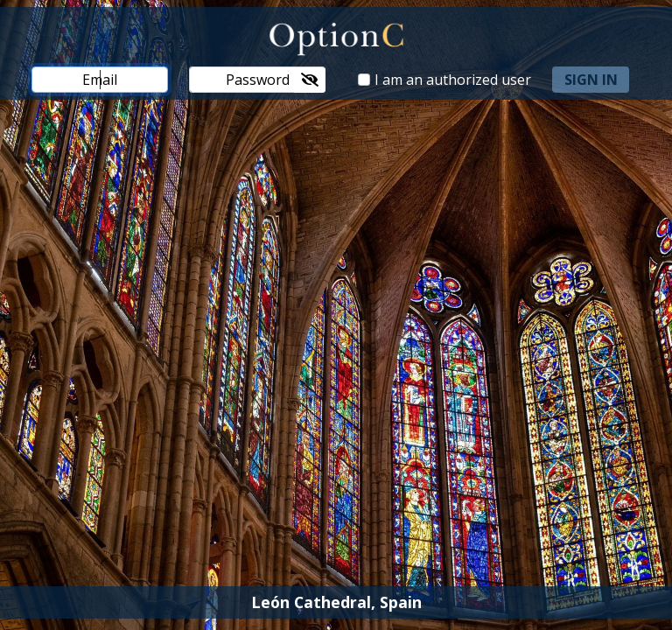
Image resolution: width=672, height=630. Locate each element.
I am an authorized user (453, 80)
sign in (591, 80)
